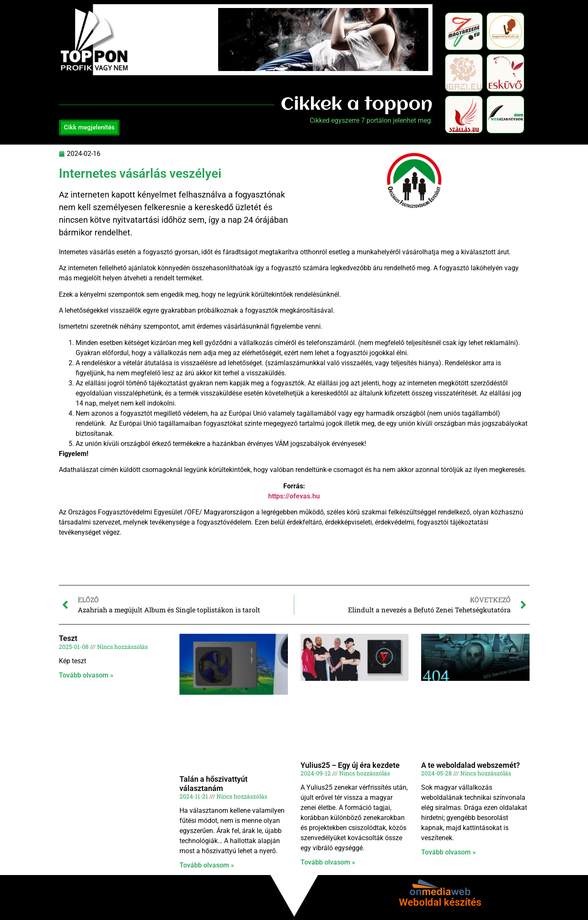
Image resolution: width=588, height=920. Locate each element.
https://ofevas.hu (294, 496)
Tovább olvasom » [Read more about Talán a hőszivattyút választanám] (207, 865)
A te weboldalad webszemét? (471, 765)
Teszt (68, 638)
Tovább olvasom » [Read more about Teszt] (86, 675)
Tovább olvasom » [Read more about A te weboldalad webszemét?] (448, 852)
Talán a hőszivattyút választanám (214, 784)
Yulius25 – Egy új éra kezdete (350, 765)
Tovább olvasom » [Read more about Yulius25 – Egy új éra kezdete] (328, 862)
